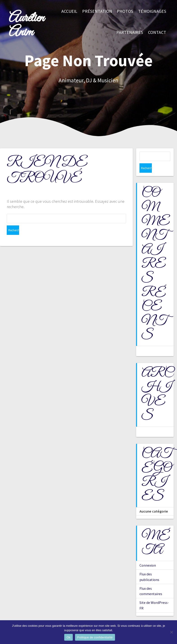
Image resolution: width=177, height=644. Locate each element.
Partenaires (130, 32)
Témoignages (152, 11)
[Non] (171, 632)
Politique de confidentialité (95, 637)
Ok (68, 637)
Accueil (69, 11)
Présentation (97, 11)
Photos (125, 11)
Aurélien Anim (27, 25)
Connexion (148, 556)
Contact (157, 32)
